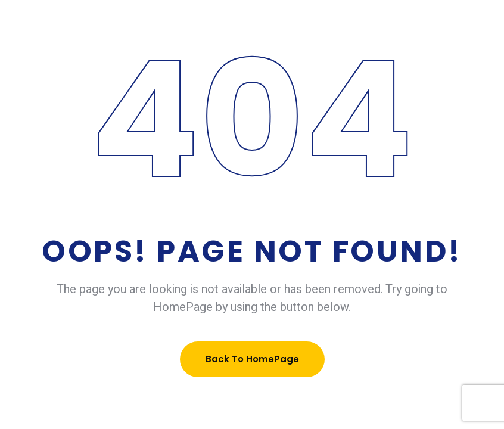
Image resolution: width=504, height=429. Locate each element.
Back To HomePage (252, 359)
